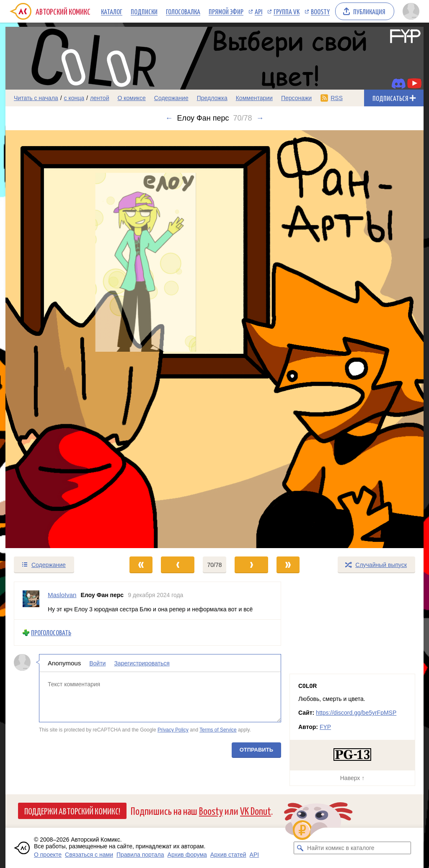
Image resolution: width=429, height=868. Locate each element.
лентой (100, 98)
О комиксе (131, 98)
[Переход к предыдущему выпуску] (58, 339)
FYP (325, 727)
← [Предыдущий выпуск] (169, 118)
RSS (337, 98)
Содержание (171, 98)
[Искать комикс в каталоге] (300, 848)
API (258, 11)
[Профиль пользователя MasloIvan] (31, 601)
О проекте (48, 855)
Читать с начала (36, 98)
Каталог (112, 11)
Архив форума (187, 855)
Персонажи (296, 98)
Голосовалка (183, 11)
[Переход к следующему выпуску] (214, 339)
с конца (74, 98)
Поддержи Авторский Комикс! (72, 811)
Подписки (144, 11)
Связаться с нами (89, 855)
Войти (97, 663)
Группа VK (287, 11)
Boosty (320, 11)
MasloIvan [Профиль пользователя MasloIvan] (62, 595)
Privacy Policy (173, 730)
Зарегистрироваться (142, 663)
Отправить (256, 750)
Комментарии (254, 98)
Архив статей (228, 855)
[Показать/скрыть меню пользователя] (411, 11)
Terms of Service (218, 730)
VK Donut (256, 810)
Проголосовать (51, 632)
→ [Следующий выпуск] (260, 118)
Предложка (212, 98)
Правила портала (140, 855)
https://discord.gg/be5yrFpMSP (356, 713)
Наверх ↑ (352, 778)
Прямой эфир (226, 11)
